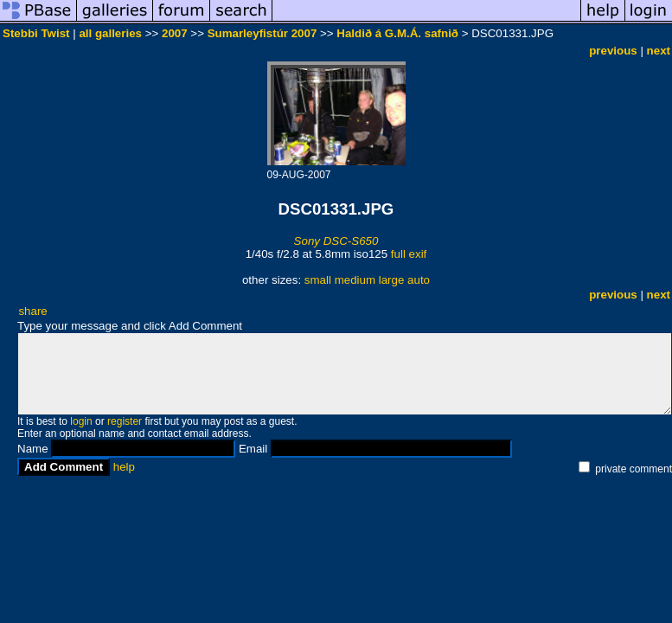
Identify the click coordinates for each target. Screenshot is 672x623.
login (81, 421)
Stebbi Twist (36, 33)
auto (419, 280)
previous (613, 51)
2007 (175, 33)
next (659, 51)
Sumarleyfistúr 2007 (262, 33)
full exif (409, 254)
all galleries (110, 33)
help (124, 467)
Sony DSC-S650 (336, 241)
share (32, 311)
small (318, 280)
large (392, 280)
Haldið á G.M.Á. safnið (397, 33)
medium (355, 280)
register (125, 421)
